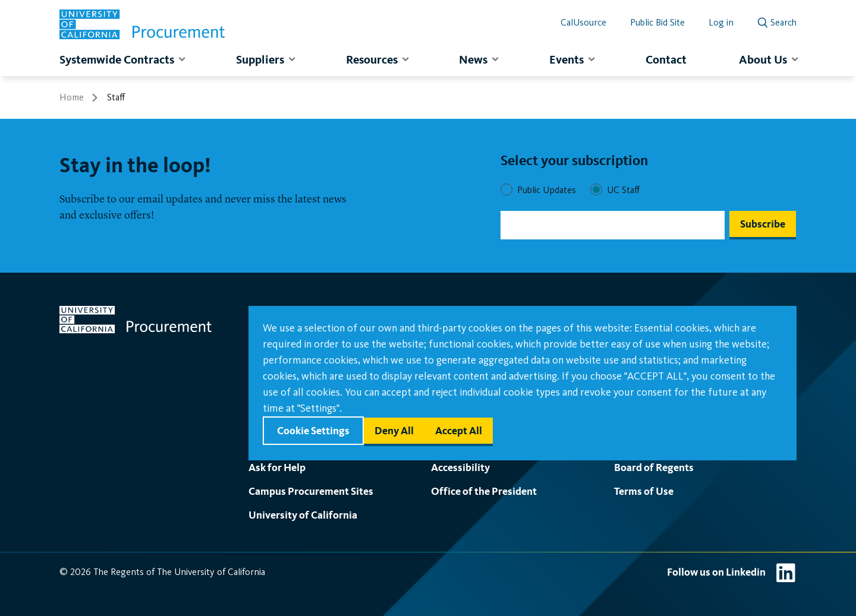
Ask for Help (277, 467)
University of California (303, 515)
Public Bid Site (657, 22)
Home (72, 97)
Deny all (394, 430)
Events (567, 59)
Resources (372, 59)
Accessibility (460, 467)
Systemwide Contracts (117, 59)
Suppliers (260, 59)
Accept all (459, 430)
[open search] (777, 20)
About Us (763, 59)
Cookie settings (313, 430)
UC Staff (623, 190)
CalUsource (583, 22)
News (473, 59)
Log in (721, 22)
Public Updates (547, 190)
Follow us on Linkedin (716, 572)
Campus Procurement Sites (311, 491)
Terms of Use (644, 491)
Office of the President (484, 491)
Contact (666, 59)
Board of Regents (654, 467)
